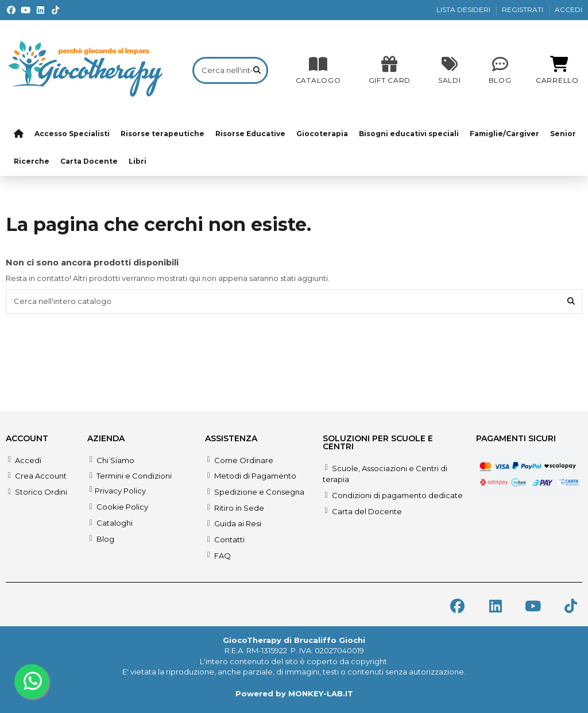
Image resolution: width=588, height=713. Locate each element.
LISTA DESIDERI (464, 9)
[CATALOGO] (318, 70)
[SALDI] (390, 70)
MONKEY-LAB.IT (321, 693)
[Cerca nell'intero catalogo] (257, 70)
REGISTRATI (523, 9)
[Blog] (500, 70)
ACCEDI (568, 9)
